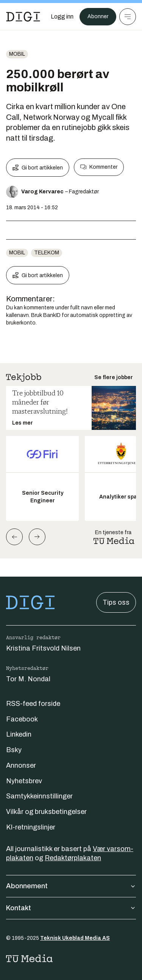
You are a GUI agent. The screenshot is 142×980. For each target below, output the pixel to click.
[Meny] (128, 17)
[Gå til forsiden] (23, 17)
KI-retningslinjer (31, 827)
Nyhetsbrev (24, 781)
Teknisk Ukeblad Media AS (75, 938)
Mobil (17, 54)
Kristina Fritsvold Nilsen (43, 648)
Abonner (98, 16)
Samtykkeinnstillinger (39, 796)
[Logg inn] (62, 17)
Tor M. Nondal (28, 679)
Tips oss (116, 602)
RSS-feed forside (33, 704)
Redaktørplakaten (73, 858)
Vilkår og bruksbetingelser (46, 812)
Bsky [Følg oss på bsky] (14, 750)
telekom (47, 253)
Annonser (21, 765)
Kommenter (99, 167)
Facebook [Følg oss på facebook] (22, 719)
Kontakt (71, 908)
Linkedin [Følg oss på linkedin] (19, 734)
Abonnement (71, 886)
